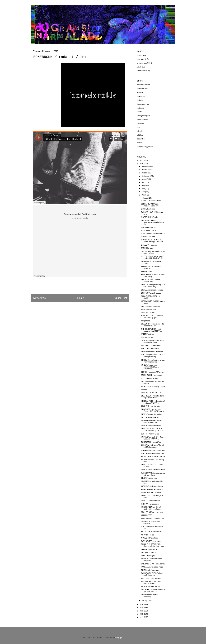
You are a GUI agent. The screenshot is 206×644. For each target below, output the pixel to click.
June (143, 185)
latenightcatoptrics (144, 116)
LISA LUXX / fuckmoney (150, 245)
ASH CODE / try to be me (150, 349)
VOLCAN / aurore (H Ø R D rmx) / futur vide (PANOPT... (153, 438)
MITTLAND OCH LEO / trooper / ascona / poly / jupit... (153, 317)
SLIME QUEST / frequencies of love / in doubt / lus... (152, 422)
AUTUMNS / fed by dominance (152, 486)
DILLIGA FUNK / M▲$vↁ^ (151, 417)
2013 (142, 611)
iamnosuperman (143, 104)
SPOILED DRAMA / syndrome (152, 512)
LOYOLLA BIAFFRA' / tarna (151, 201)
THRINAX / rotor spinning (150, 504)
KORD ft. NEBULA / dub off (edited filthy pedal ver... (151, 508)
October (145, 173)
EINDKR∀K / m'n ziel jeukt (151, 406)
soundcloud (141, 139)
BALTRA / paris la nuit (149, 549)
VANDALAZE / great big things (152, 567)
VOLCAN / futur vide (148, 309)
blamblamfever (142, 89)
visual (139, 67)
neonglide (141, 123)
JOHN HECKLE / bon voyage (152, 375)
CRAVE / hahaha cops (149, 478)
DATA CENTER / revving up (151, 541)
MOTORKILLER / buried (150, 217)
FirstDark (140, 93)
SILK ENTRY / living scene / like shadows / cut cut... (153, 325)
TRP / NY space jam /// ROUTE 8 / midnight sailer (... (153, 356)
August (144, 179)
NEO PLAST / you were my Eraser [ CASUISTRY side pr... (153, 410)
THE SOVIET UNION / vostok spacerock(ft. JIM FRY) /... (152, 330)
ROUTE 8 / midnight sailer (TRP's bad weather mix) (153, 286)
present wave (142, 63)
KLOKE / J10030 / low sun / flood (153, 457)
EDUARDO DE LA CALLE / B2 (152, 393)
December (145, 167)
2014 (142, 608)
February (145, 198)
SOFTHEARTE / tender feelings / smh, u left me (153, 252)
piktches (140, 135)
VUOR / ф (145, 390)
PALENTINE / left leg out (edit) (152, 489)
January (145, 601)
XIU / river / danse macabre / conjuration (151, 560)
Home (81, 298)
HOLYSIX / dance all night (150, 306)
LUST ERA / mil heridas (150, 378)
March (144, 195)
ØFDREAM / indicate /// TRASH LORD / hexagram (152, 446)
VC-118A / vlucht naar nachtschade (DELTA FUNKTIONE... (150, 367)
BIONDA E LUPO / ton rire (151, 587)
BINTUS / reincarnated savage (152, 290)
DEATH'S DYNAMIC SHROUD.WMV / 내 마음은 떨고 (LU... (153, 222)
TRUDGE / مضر (147, 248)
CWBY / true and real (149, 227)
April (143, 192)
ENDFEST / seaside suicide (151, 293)
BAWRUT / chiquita (148, 209)
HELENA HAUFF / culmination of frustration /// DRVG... (153, 402)
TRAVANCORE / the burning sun (153, 450)
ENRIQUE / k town (148, 313)
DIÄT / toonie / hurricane (150, 570)
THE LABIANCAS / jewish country (153, 453)
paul (139, 127)
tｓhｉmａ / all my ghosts (150, 434)
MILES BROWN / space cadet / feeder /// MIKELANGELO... (152, 257)
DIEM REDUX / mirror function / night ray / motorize (152, 397)
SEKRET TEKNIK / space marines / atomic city (150, 205)
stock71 (140, 143)
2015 (142, 605)
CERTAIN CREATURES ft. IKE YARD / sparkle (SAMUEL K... (153, 430)
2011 (142, 617)
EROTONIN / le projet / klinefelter (153, 470)
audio (139, 55)
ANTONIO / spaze (148, 535)
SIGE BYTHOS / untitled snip (152, 532)
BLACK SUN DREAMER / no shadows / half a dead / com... (153, 545)
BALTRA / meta (147, 272)
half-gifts (140, 100)
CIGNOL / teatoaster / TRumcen (153, 372)
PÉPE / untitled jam (148, 556)
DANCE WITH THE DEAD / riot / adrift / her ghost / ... (153, 574)
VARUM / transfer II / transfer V (152, 352)
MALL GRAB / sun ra (149, 231)
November (145, 170)
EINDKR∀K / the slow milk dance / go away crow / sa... (153, 591)
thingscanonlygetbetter (145, 147)
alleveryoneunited (143, 85)
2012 (142, 614)
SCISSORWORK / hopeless (151, 493)
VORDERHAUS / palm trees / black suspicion (152, 582)
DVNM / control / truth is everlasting (150, 596)
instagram (141, 108)
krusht (139, 112)
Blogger (119, 638)
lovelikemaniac (142, 120)
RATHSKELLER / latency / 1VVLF (153, 387)
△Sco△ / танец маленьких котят (153, 234)
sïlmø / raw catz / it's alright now (152, 518)
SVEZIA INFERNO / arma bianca (153, 564)
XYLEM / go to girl (148, 334)
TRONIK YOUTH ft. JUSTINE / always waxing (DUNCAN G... (153, 241)
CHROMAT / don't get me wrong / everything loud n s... (153, 361)
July (143, 182)
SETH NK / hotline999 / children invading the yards (152, 341)
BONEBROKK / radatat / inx (151, 442)
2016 (142, 164)
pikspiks (140, 131)
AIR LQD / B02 (146, 515)
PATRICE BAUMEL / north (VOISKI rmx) (151, 281)
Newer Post (40, 298)
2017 (142, 161)
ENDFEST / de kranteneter (151, 501)
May (143, 189)
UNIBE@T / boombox (149, 552)
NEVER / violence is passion (151, 414)
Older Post (121, 298)
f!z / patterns (146, 321)
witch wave (141, 71)
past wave (141, 59)
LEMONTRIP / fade (148, 237)
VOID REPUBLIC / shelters (151, 578)
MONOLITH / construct (149, 538)
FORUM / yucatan (148, 337)
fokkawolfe (141, 96)
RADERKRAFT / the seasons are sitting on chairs (153, 474)
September (146, 176)
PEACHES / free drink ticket (151, 426)
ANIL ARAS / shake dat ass (151, 346)
